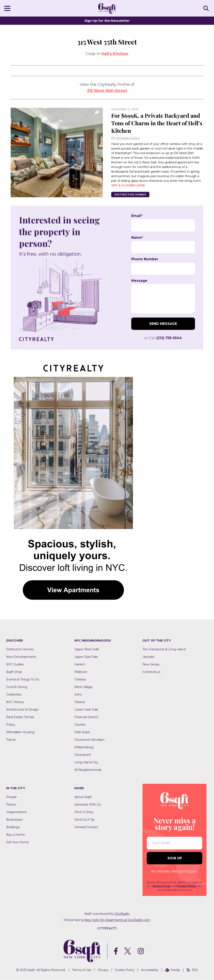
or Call (163, 338)
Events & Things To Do (23, 680)
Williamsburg (84, 747)
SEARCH (207, 8)
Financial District (86, 717)
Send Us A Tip (84, 820)
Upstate (148, 657)
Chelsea (80, 680)
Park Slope (82, 732)
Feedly (173, 970)
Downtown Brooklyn (89, 740)
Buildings (13, 827)
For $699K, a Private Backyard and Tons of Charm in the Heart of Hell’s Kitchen (157, 123)
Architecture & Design (22, 710)
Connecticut (152, 672)
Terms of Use (161, 886)
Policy (11, 725)
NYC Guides (15, 665)
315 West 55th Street (107, 91)
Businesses (14, 820)
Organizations (16, 812)
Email (137, 216)
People (11, 797)
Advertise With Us (88, 805)
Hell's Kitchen (115, 54)
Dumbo (80, 725)
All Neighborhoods (88, 770)
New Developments (21, 657)
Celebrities (14, 695)
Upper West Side (87, 649)
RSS (192, 970)
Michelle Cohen (128, 138)
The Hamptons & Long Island (164, 649)
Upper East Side (86, 657)
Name (137, 238)
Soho (78, 695)
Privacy (103, 970)
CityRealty (122, 914)
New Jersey (151, 665)
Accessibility (150, 970)
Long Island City (86, 762)
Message (139, 281)
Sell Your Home (18, 842)
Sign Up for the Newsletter (107, 21)
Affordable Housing (20, 732)
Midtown (81, 672)
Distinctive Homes (132, 194)
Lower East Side (86, 710)
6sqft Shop (14, 672)
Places (11, 805)
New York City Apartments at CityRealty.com (117, 920)
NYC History (15, 702)
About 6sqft (83, 797)
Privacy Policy (186, 886)
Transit (11, 740)
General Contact (86, 827)
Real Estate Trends (20, 717)
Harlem (80, 665)
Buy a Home (16, 835)
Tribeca (80, 702)
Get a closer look (128, 185)
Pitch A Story (84, 812)
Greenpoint (83, 755)
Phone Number (145, 259)
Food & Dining (17, 687)
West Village (83, 687)
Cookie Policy (125, 970)
